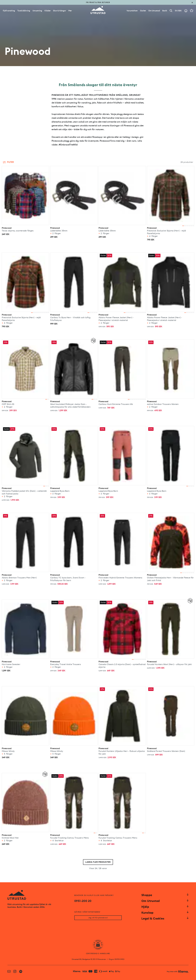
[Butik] (165, 11)
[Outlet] (143, 11)
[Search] (171, 11)
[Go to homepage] (98, 10)
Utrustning (37, 11)
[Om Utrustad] (154, 11)
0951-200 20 (83, 901)
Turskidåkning (24, 11)
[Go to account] (186, 11)
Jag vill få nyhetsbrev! (98, 918)
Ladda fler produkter (98, 862)
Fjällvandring (9, 11)
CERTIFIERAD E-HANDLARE (98, 954)
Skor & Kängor (59, 11)
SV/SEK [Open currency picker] (178, 11)
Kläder (48, 11)
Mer (70, 11)
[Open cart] (192, 10)
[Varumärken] (132, 11)
